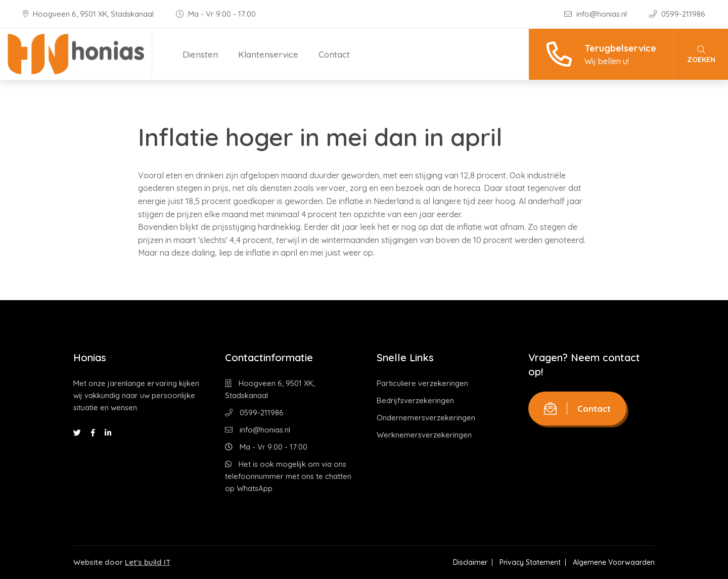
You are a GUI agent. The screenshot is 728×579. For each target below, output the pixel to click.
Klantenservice (268, 54)
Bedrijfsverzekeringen (415, 400)
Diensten (200, 54)
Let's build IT (148, 562)
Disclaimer (470, 562)
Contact (334, 54)
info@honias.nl (597, 14)
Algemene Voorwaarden (614, 562)
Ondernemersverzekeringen (426, 418)
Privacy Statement (530, 562)
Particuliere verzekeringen (422, 383)
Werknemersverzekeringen (424, 435)
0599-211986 (677, 14)
